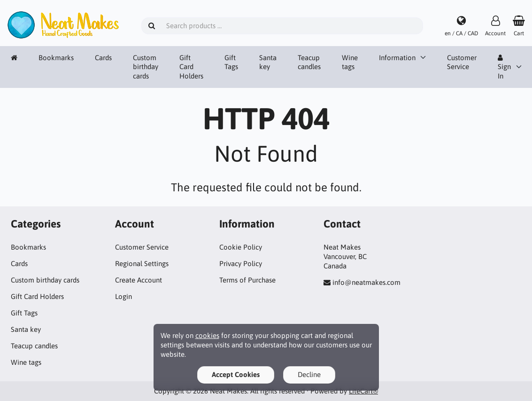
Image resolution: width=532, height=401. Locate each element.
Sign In (504, 67)
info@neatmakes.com (366, 282)
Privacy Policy (241, 263)
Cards (103, 58)
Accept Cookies (236, 374)
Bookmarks (56, 58)
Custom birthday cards (146, 67)
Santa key (268, 62)
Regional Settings (142, 263)
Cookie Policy (241, 247)
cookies (207, 335)
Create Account (139, 280)
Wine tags (350, 62)
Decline (309, 374)
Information (397, 58)
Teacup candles (309, 62)
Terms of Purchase (247, 280)
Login (123, 296)
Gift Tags (231, 62)
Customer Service (462, 62)
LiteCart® (363, 391)
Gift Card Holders (191, 67)
